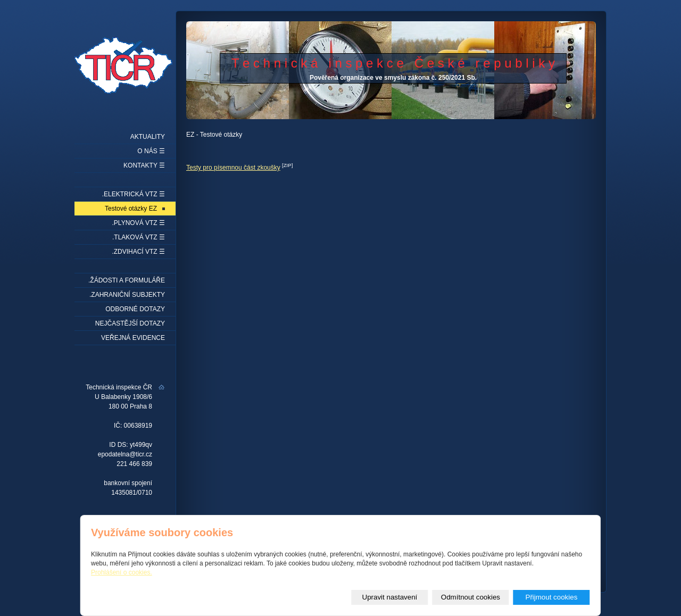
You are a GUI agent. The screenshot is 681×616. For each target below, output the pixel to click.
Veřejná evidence (133, 338)
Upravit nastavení (390, 597)
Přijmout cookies (552, 597)
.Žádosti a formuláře (127, 280)
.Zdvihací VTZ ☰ (138, 252)
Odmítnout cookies (471, 597)
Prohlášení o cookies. (122, 572)
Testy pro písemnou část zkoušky (233, 168)
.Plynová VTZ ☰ (139, 223)
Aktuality (148, 137)
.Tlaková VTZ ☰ (139, 237)
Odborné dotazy (135, 309)
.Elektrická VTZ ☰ (134, 194)
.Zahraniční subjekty (127, 295)
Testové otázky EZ (131, 209)
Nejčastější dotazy (130, 323)
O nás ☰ (151, 151)
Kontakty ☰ (144, 165)
